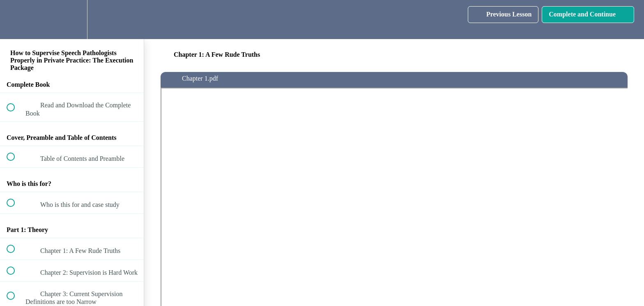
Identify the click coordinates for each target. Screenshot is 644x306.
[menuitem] (72, 20)
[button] (15, 20)
